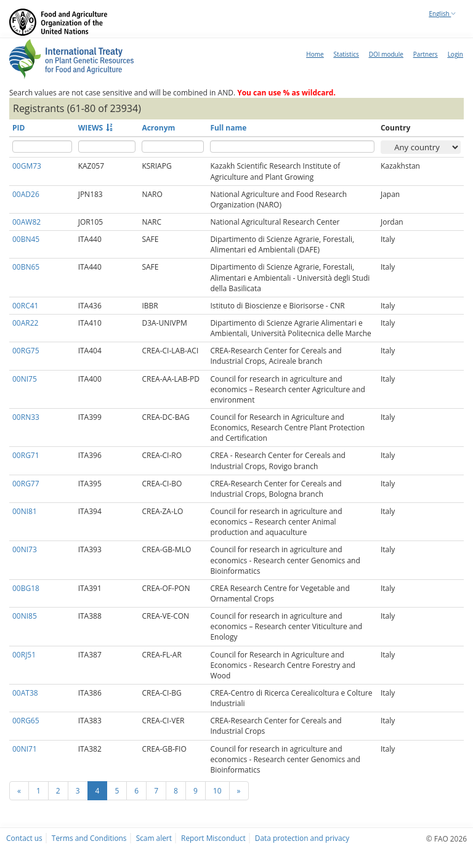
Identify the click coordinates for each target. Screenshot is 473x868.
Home (315, 54)
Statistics (346, 54)
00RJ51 (24, 655)
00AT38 (25, 693)
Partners (426, 54)
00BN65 (26, 267)
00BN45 (26, 239)
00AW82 (26, 222)
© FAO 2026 (447, 838)
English (443, 14)
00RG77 (26, 484)
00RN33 (26, 417)
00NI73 (25, 549)
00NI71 (25, 749)
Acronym (158, 128)
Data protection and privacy (302, 838)
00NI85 (25, 616)
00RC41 (25, 306)
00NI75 (25, 379)
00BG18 (26, 588)
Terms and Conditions (89, 838)
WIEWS (91, 128)
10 (217, 791)
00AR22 (25, 323)
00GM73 (27, 166)
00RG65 (26, 721)
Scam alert (154, 838)
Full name (228, 128)
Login (455, 54)
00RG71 (26, 455)
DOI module (386, 54)
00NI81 (25, 511)
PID (18, 128)
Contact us (24, 838)
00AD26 (26, 194)
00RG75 (26, 351)
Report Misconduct (213, 838)
